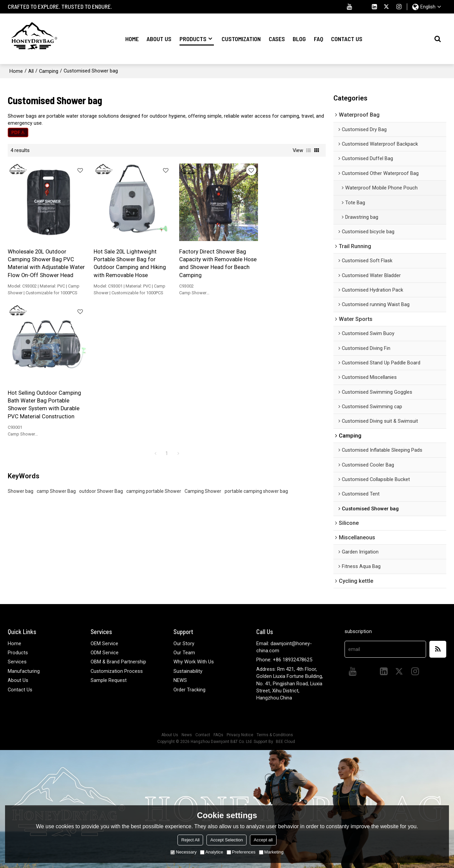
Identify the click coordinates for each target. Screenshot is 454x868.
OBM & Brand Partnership (118, 662)
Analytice (212, 852)
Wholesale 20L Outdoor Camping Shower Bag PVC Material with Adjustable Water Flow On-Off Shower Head (42, 263)
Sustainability (188, 671)
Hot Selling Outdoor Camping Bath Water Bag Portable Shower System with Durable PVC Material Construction (288, 259)
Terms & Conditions (275, 735)
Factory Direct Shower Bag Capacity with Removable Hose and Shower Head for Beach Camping (204, 259)
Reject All (190, 840)
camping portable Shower (154, 353)
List (309, 150)
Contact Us (347, 39)
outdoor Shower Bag (101, 353)
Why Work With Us (194, 662)
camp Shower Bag (56, 353)
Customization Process (117, 671)
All (31, 71)
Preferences (241, 852)
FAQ (319, 39)
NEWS (180, 680)
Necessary (183, 852)
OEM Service (104, 643)
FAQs (218, 735)
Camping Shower (203, 353)
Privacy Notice (240, 735)
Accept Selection (226, 840)
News (187, 735)
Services (17, 662)
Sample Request (109, 680)
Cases (277, 39)
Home (132, 39)
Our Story (184, 643)
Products (197, 40)
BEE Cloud (285, 742)
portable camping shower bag (256, 353)
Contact (203, 735)
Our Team (184, 653)
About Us (159, 39)
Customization (241, 39)
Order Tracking (189, 689)
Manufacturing (24, 671)
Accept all (263, 840)
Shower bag (21, 353)
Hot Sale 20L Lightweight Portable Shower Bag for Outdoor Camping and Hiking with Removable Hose (125, 259)
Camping (49, 71)
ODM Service (105, 653)
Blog (299, 39)
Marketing (271, 852)
